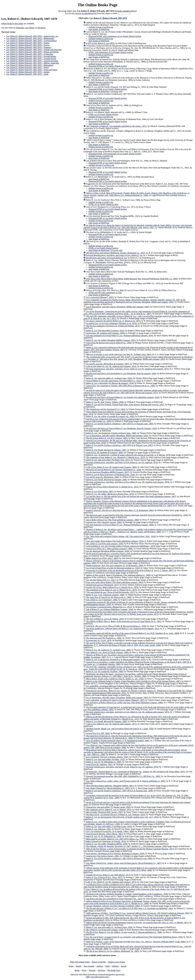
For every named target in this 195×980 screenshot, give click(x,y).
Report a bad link (99, 962)
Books (77, 970)
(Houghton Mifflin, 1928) (107, 844)
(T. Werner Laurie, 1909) (108, 807)
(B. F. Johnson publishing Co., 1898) (124, 932)
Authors (100, 966)
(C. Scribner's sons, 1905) (119, 354)
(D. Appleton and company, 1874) (128, 482)
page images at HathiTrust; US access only (105, 91)
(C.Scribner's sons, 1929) (109, 826)
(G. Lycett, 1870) (99, 640)
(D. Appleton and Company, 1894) (105, 333)
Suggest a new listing (117, 962)
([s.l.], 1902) (106, 409)
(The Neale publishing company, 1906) (112, 520)
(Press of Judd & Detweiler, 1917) (110, 592)
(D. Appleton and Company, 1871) (111, 724)
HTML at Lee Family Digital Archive (103, 115)
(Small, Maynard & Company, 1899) (106, 480)
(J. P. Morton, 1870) (128, 455)
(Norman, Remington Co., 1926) (114, 470)
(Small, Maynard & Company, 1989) (106, 721)
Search (79, 966)
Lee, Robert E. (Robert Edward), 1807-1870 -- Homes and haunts (32, 52)
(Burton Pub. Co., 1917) (101, 580)
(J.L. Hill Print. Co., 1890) (136, 886)
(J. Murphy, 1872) (109, 810)
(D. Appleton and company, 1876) (111, 366)
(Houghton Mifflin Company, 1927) (108, 472)
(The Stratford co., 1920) (104, 638)
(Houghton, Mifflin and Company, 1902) (118, 307)
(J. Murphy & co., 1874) (112, 587)
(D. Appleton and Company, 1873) (111, 882)
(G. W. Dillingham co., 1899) (104, 762)
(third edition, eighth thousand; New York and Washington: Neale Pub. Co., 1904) (132, 279)
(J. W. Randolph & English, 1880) (118, 741)
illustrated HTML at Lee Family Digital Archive (108, 66)
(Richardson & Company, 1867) (108, 364)
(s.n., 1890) (138, 752)
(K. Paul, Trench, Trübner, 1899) (105, 402)
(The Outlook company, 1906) (126, 846)
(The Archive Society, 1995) (103, 856)
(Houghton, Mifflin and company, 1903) (138, 358)
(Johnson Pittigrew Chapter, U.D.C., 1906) (118, 686)
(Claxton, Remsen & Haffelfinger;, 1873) (121, 546)
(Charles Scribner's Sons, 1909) (111, 433)
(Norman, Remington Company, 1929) (115, 854)
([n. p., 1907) (124, 621)
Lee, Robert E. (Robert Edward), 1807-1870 (108, 18)
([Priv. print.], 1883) (102, 558)
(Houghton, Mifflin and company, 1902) (117, 436)
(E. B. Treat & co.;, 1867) (137, 313)
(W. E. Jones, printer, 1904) (138, 644)
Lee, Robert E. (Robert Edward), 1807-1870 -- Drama (28, 43)
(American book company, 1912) (123, 629)
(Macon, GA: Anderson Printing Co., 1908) (136, 194)
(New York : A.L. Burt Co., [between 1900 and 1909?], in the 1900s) (136, 942)
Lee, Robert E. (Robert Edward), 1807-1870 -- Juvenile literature (32, 61)
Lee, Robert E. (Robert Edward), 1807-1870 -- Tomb (27, 74)
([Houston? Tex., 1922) (114, 899)
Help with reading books (80, 962)
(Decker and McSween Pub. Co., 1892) (137, 503)
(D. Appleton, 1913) (99, 764)
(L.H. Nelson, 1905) (105, 619)
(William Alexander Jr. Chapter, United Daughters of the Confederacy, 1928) (127, 894)
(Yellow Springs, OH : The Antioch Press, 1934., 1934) (121, 536)
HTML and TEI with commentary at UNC (105, 293)
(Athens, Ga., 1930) (115, 839)
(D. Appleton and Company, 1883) (111, 467)
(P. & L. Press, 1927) (104, 877)
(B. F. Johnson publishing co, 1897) (126, 781)
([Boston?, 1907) (115, 700)
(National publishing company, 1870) (120, 336)
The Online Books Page (97, 5)
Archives (101, 970)
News (84, 970)
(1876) (100, 43)
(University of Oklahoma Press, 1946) (110, 475)
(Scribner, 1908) (105, 672)
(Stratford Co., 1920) (137, 515)
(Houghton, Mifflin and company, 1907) (134, 301)
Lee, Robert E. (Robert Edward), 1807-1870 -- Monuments (30, 65)
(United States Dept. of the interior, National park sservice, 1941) (125, 405)
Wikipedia (20, 28)
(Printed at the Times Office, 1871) (135, 772)
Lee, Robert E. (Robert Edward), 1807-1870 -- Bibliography (30, 38)
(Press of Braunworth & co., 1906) (121, 386)
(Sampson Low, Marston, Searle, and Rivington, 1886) (138, 531)
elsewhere (42, 28)
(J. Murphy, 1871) (137, 923)
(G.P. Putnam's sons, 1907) (119, 445)
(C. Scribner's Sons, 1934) (109, 927)
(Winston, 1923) (116, 815)
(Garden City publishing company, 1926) (123, 397)
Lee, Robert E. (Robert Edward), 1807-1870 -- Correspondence (32, 41)
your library (30, 28)
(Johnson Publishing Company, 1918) (110, 609)
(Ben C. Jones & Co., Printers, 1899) (135, 675)
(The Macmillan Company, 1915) (105, 331)
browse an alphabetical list (86, 13)
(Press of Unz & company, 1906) (107, 652)
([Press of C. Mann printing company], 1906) (109, 549)
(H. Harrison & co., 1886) (109, 597)
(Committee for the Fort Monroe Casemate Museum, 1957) (130, 849)
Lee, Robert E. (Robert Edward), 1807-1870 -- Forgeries (29, 47)
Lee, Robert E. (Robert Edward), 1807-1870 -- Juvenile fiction (31, 59)
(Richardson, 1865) (102, 477)
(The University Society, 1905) (104, 522)
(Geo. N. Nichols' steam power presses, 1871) (138, 613)
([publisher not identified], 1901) (130, 908)
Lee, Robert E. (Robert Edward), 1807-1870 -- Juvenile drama (31, 56)
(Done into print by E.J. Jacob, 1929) (120, 729)
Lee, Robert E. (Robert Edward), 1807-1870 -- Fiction (28, 45)
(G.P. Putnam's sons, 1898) (119, 791)
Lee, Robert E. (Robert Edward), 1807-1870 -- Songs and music (32, 70)
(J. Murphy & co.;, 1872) (111, 590)
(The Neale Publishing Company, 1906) (124, 703)
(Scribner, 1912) (105, 759)
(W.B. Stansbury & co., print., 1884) (133, 633)
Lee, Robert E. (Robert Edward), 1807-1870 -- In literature (30, 54)
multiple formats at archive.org (101, 27)
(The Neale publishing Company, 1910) (115, 541)
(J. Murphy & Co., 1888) (137, 902)
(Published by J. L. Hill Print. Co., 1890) (123, 776)
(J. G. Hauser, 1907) (130, 570)
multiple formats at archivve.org (101, 165)
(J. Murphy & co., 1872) (112, 487)
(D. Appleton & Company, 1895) (105, 453)
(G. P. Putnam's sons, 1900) (120, 424)
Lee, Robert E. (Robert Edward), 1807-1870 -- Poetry (28, 67)
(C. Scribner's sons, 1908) (108, 650)
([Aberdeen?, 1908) (102, 600)
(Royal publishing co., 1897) (108, 788)
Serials (124, 966)
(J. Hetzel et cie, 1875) (113, 321)
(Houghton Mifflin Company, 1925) (111, 340)
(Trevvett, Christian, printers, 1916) (107, 757)
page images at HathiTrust (99, 29)
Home (71, 966)
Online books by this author (12, 24)
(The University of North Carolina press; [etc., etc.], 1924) (122, 817)
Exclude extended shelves (126, 11)
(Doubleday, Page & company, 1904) (121, 374)
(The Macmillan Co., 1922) (113, 381)
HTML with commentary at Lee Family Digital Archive (111, 52)
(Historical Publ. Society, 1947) (104, 812)
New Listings (89, 966)
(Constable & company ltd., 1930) (110, 416)
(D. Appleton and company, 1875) (127, 369)
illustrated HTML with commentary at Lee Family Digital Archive (115, 36)
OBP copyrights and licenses (97, 977)
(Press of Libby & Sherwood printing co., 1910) (113, 568)
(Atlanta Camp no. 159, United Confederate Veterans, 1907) (138, 913)
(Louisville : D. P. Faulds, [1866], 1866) (110, 831)
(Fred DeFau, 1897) (100, 491)
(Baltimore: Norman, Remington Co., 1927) (116, 253)
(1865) (113, 906)
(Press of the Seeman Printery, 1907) (133, 681)
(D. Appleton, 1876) (122, 767)
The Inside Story (114, 970)
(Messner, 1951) (99, 829)
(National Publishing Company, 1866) (120, 525)
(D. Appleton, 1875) (122, 462)
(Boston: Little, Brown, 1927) (138, 226)
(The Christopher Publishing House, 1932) (134, 937)
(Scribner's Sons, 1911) (108, 460)
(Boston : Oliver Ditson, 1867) (104, 834)
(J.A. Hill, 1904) (98, 733)
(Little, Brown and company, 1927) (136, 392)
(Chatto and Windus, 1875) (113, 326)
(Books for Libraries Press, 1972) (110, 494)
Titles (107, 966)
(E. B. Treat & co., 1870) (138, 668)
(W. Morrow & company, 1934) (110, 383)
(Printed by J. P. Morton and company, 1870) (116, 660)
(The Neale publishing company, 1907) (131, 496)
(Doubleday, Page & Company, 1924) (121, 428)
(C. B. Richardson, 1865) (120, 510)
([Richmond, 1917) (102, 585)
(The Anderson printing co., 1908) (118, 575)
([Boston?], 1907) (100, 297)
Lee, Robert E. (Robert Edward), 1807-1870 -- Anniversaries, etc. (32, 36)
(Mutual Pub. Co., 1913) (109, 607)
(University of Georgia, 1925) (106, 841)
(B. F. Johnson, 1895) (107, 438)
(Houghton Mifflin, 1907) (110, 786)
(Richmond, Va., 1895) (113, 951)
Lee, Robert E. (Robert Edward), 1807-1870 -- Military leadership (33, 63)
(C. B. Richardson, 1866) (115, 565)
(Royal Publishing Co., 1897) (124, 863)
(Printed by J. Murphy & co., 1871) (136, 718)
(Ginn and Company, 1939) (105, 930)
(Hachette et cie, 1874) (111, 323)
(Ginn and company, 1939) (105, 544)
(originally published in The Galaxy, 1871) (116, 126)
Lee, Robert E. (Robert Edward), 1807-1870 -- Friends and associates (34, 50)
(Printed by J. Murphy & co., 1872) (116, 457)
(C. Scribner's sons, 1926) (109, 378)
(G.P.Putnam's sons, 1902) (119, 859)
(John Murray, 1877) (108, 875)
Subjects (115, 966)
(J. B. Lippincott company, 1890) (105, 595)
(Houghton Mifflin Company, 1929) (108, 551)
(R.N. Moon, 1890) (138, 869)
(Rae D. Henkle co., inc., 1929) (115, 679)
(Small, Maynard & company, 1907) (106, 450)
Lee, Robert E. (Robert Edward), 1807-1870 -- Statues (28, 72)
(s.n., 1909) (109, 343)
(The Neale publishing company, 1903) (115, 582)
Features (92, 970)
